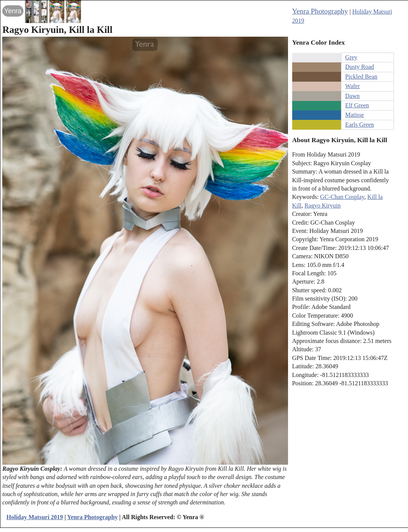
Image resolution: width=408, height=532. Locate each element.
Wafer (353, 86)
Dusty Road (360, 67)
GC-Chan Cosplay (342, 197)
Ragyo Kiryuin (323, 206)
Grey (351, 57)
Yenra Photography (320, 11)
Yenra (13, 11)
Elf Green (357, 105)
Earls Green (360, 125)
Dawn (352, 96)
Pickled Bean (361, 77)
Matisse (355, 115)
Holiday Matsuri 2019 (35, 517)
